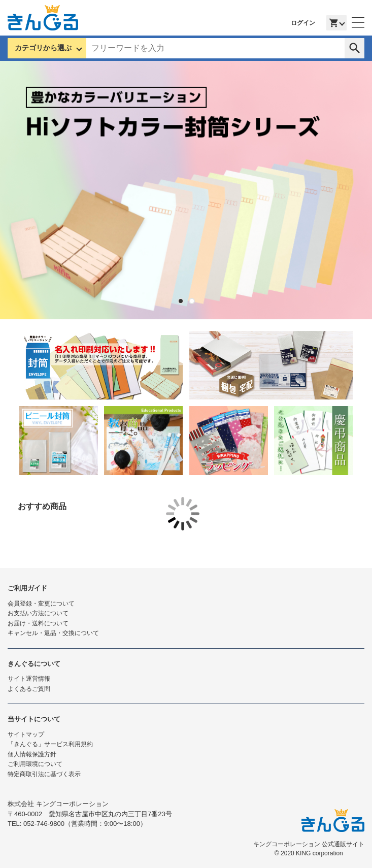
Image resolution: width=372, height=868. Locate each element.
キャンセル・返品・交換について (53, 633)
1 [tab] (181, 301)
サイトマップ (26, 735)
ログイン (303, 23)
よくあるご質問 (29, 689)
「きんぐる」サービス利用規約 (50, 744)
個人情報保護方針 (32, 754)
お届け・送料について (38, 623)
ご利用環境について (35, 764)
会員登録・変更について (41, 604)
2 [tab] (192, 301)
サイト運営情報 (29, 679)
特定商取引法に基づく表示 (44, 774)
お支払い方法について (38, 613)
